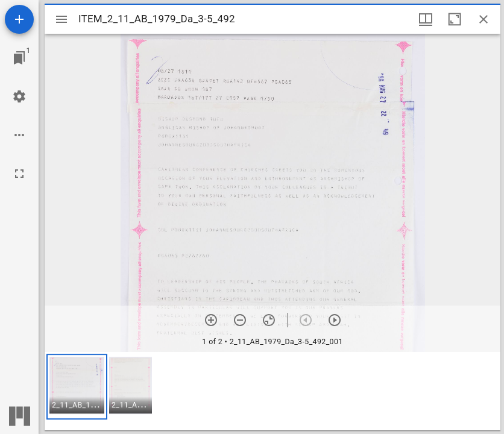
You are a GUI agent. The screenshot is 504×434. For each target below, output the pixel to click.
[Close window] (484, 19)
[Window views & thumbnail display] (426, 19)
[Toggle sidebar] (61, 19)
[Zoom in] (211, 320)
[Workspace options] (19, 135)
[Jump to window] (19, 58)
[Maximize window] (455, 19)
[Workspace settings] (19, 96)
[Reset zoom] (269, 320)
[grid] (272, 391)
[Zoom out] (240, 320)
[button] (77, 387)
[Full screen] (19, 174)
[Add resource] (19, 19)
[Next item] (335, 320)
